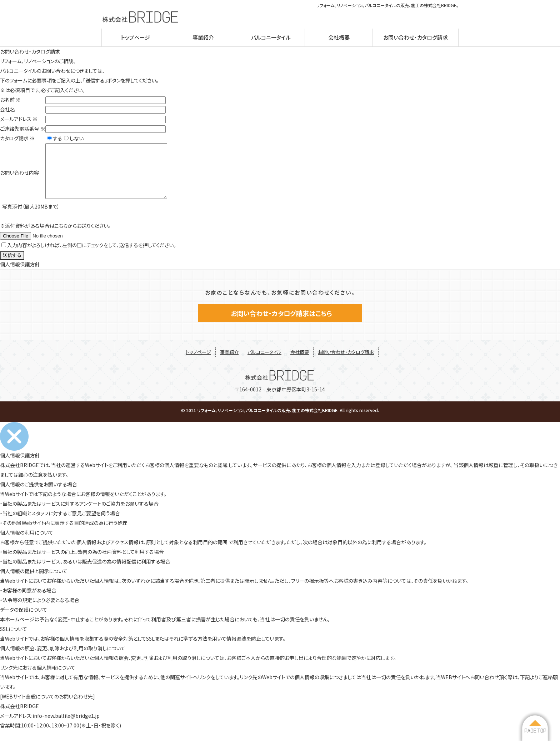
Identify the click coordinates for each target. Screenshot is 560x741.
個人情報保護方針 (20, 275)
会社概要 (339, 37)
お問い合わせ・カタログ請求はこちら (280, 324)
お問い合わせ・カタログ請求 (416, 37)
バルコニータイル (271, 37)
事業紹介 (203, 37)
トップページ (135, 37)
